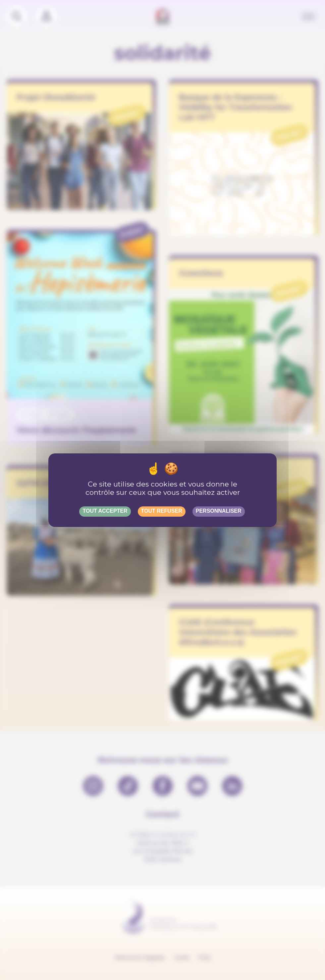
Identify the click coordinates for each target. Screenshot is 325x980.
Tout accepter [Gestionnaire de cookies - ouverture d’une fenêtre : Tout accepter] (105, 511)
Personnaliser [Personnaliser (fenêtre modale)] (219, 511)
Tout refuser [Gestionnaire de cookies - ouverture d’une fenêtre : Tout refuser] (162, 511)
